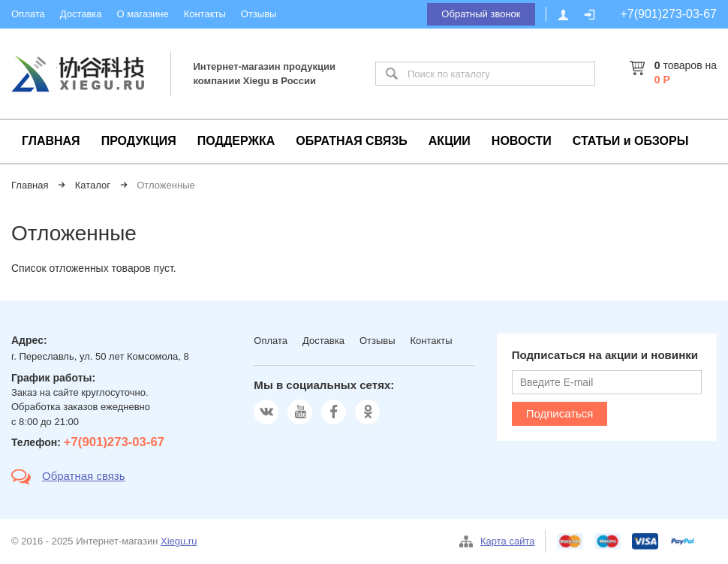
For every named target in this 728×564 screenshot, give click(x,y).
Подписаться (560, 413)
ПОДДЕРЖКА (236, 141)
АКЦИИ (450, 141)
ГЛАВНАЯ (51, 141)
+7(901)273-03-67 (668, 14)
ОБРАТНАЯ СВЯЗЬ (352, 141)
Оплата (28, 14)
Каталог (93, 185)
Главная (30, 185)
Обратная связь (84, 476)
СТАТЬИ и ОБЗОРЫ (631, 141)
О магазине (143, 14)
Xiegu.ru (179, 541)
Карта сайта (507, 541)
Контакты (205, 14)
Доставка (81, 14)
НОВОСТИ (522, 141)
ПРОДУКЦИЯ (139, 141)
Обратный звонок (481, 14)
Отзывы (259, 14)
